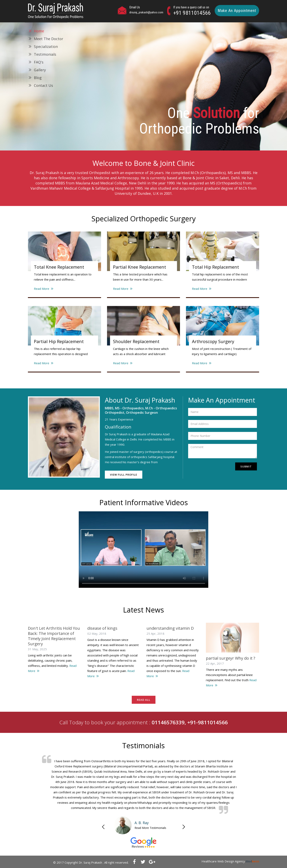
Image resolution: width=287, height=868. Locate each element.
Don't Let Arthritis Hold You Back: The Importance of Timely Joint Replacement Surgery (54, 636)
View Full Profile (124, 475)
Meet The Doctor (49, 39)
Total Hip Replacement (215, 267)
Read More (42, 289)
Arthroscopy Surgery (213, 341)
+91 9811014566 (192, 13)
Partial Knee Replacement (140, 267)
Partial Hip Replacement (59, 341)
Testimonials (45, 54)
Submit (246, 466)
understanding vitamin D (170, 628)
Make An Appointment (237, 11)
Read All (144, 700)
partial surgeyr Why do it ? (230, 658)
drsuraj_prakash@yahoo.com (146, 12)
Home (39, 31)
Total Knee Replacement (59, 267)
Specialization (46, 47)
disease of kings (102, 628)
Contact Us (43, 85)
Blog (38, 78)
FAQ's (39, 62)
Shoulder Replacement (136, 341)
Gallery (40, 70)
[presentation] (209, 468)
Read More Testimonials (150, 828)
